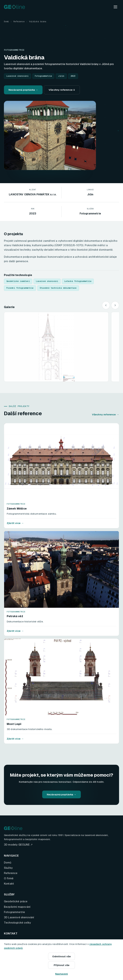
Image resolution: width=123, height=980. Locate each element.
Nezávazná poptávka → (23, 90)
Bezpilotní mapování (17, 907)
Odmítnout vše (61, 956)
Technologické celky (17, 923)
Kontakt (9, 884)
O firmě (9, 878)
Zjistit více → (15, 523)
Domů (6, 22)
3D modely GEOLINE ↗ (18, 845)
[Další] (115, 305)
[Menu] (115, 7)
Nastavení (61, 974)
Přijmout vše (62, 965)
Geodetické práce (16, 901)
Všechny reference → (106, 414)
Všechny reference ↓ (62, 90)
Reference (19, 22)
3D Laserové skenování (19, 917)
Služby (8, 868)
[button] (56, 347)
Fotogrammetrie (14, 912)
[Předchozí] (106, 305)
